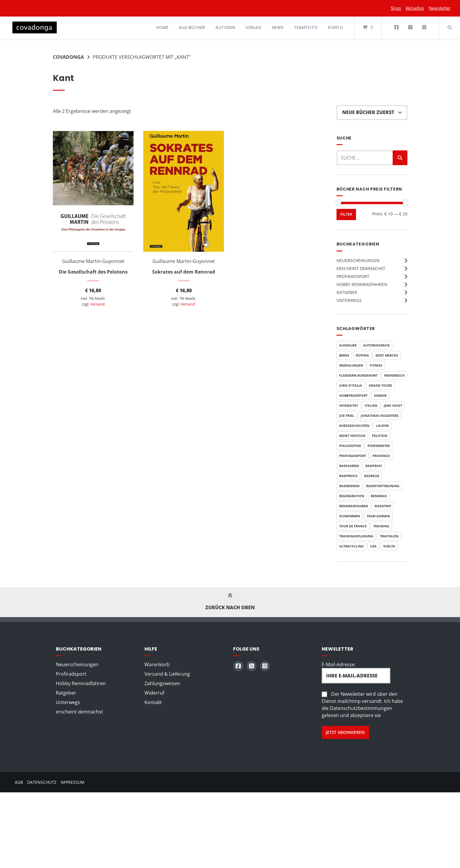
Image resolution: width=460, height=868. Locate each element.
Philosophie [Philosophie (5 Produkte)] (350, 446)
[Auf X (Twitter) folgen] (410, 27)
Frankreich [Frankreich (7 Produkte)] (394, 375)
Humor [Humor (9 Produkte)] (380, 395)
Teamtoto (306, 27)
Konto (336, 27)
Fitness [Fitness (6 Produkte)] (376, 365)
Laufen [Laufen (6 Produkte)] (382, 426)
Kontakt (153, 702)
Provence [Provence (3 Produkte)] (381, 456)
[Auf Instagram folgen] (424, 27)
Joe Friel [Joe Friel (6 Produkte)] (347, 416)
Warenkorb (157, 664)
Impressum (73, 782)
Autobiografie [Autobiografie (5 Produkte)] (376, 345)
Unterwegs (349, 300)
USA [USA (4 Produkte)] (373, 546)
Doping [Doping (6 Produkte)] (362, 355)
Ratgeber (347, 292)
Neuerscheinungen (358, 260)
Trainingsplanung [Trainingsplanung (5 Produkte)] (356, 536)
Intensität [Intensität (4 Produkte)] (349, 405)
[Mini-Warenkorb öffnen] (368, 28)
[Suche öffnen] (450, 28)
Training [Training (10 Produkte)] (381, 526)
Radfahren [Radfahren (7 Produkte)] (349, 466)
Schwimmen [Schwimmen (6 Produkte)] (350, 516)
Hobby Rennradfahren (362, 284)
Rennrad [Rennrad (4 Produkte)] (379, 496)
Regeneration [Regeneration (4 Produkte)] (352, 496)
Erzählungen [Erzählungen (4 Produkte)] (351, 365)
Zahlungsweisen (162, 683)
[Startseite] (35, 28)
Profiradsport (353, 276)
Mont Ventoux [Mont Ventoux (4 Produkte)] (352, 436)
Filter (346, 214)
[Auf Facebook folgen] (397, 27)
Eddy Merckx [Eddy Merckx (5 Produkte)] (387, 355)
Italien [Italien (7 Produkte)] (371, 405)
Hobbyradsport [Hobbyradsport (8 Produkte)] (353, 395)
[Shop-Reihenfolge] (372, 113)
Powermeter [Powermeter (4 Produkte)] (379, 446)
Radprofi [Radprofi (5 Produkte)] (374, 466)
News (278, 27)
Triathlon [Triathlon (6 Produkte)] (389, 536)
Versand (97, 304)
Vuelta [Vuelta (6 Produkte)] (389, 546)
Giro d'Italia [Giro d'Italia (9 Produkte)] (351, 385)
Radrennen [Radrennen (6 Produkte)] (349, 486)
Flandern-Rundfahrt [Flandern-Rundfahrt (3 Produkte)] (358, 375)
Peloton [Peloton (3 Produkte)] (380, 436)
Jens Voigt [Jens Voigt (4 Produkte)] (393, 405)
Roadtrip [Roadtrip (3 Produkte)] (383, 506)
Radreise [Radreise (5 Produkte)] (372, 476)
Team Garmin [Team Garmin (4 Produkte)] (378, 516)
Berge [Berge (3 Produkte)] (344, 355)
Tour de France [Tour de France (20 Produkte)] (353, 526)
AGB (19, 782)
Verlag (253, 27)
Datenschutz (42, 782)
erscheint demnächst (361, 268)
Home (162, 27)
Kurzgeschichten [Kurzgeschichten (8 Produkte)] (354, 426)
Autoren (225, 27)
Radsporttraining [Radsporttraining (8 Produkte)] (383, 486)
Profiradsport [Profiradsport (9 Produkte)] (353, 456)
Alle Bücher (192, 27)
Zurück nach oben (230, 602)
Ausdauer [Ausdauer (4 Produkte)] (348, 345)
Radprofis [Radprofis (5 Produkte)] (348, 476)
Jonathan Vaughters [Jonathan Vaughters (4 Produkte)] (380, 416)
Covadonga (68, 57)
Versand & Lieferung (167, 674)
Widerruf (154, 693)
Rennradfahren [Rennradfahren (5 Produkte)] (354, 506)
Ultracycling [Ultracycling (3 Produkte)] (351, 546)
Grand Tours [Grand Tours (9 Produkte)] (380, 385)
